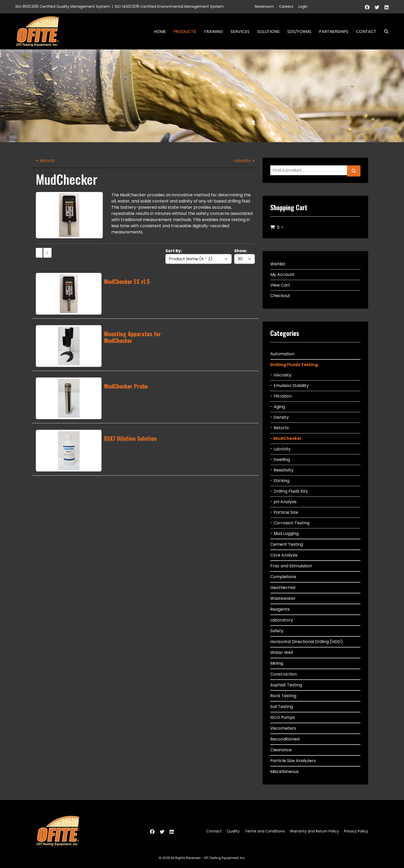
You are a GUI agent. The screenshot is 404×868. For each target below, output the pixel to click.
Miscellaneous (284, 772)
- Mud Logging (284, 533)
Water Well (282, 652)
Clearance (281, 750)
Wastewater (283, 598)
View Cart (280, 285)
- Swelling (280, 460)
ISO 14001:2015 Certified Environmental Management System (169, 6)
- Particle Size (284, 512)
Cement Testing (287, 544)
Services (240, 32)
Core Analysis (284, 555)
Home (160, 32)
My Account (282, 275)
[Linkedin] (386, 7)
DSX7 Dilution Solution (130, 438)
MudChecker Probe (126, 386)
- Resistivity (282, 470)
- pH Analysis (283, 502)
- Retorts (280, 428)
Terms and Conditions (265, 831)
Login (303, 6)
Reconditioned (285, 739)
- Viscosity (281, 375)
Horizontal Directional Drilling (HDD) (306, 642)
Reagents (280, 609)
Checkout (280, 296)
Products (185, 32)
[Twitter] (377, 7)
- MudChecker (286, 438)
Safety (277, 631)
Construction (284, 674)
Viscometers (283, 728)
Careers (286, 6)
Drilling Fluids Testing (294, 365)
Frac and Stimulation (291, 566)
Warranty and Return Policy (314, 831)
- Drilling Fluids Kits (289, 491)
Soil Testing (282, 707)
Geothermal (283, 588)
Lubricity (242, 161)
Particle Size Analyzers (293, 761)
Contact (366, 32)
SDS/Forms (299, 32)
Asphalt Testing (286, 685)
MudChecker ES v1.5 (127, 281)
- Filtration (281, 396)
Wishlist (278, 264)
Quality (233, 831)
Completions (283, 577)
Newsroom (264, 6)
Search (384, 32)
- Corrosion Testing (290, 523)
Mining (277, 663)
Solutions (268, 32)
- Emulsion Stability (289, 386)
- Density (280, 417)
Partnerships (334, 32)
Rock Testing (283, 696)
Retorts (47, 161)
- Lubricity (280, 449)
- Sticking (280, 481)
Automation (282, 354)
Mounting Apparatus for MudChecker (133, 337)
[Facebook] (367, 7)
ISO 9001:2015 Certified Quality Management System (63, 6)
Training (213, 32)
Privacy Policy (356, 831)
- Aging (278, 407)
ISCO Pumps (283, 717)
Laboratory (282, 620)
